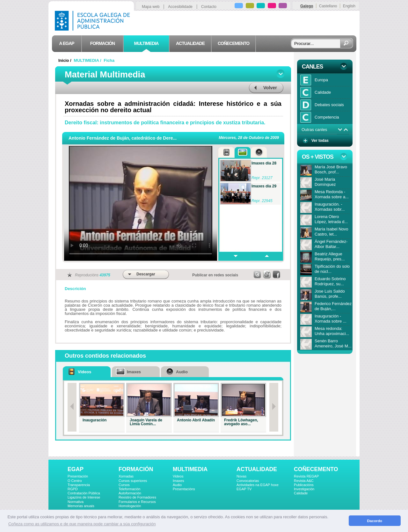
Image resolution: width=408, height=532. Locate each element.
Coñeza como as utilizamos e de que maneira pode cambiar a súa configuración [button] (82, 524)
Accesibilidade (180, 7)
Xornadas (126, 476)
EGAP (76, 469)
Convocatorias (248, 481)
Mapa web (151, 7)
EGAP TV (244, 489)
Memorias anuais (81, 506)
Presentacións (184, 489)
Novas (241, 476)
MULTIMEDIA (190, 469)
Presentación (78, 476)
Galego (307, 6)
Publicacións (304, 485)
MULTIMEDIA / (88, 60)
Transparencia (79, 485)
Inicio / (65, 60)
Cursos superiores (133, 481)
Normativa (76, 502)
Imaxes (178, 481)
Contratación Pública (84, 493)
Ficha (109, 60)
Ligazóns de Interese (84, 497)
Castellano (328, 6)
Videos (178, 476)
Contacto (209, 7)
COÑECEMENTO (316, 469)
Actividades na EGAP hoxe (258, 485)
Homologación (130, 506)
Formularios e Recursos (137, 502)
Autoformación (130, 493)
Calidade (301, 493)
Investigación (304, 489)
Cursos (124, 485)
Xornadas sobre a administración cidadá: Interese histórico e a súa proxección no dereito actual (173, 107)
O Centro (75, 481)
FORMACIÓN (136, 469)
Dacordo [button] (375, 521)
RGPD (73, 489)
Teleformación (129, 489)
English (349, 6)
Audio (177, 485)
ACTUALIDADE (257, 469)
